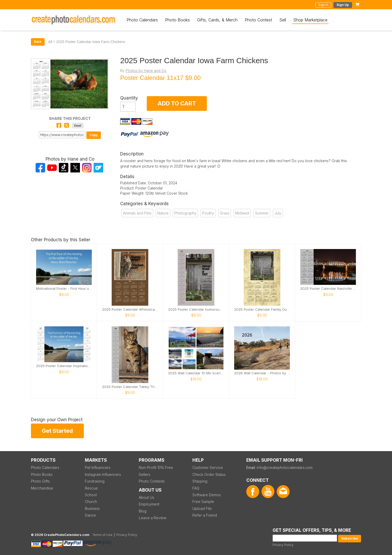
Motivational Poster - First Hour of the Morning (64, 289)
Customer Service (208, 467)
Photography (185, 213)
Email (78, 126)
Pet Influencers (98, 467)
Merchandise (42, 488)
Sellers (145, 474)
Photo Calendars (142, 20)
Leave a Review (153, 518)
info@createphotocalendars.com (285, 467)
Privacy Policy (283, 545)
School (91, 495)
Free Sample (203, 502)
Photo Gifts (40, 481)
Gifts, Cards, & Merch (217, 20)
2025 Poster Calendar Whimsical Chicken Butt (130, 309)
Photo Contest (258, 20)
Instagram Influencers (103, 474)
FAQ (196, 488)
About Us (146, 497)
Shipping (200, 481)
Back (38, 42)
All (50, 42)
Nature (163, 213)
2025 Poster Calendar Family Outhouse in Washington (262, 309)
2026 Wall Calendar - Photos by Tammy (262, 373)
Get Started (57, 431)
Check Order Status (209, 474)
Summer (262, 213)
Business (92, 508)
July (278, 213)
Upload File (202, 508)
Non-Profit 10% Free (156, 467)
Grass (225, 213)
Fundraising (95, 481)
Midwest (242, 213)
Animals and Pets (137, 213)
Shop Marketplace (310, 20)
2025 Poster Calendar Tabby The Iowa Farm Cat (130, 387)
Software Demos (207, 495)
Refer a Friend (205, 515)
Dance (90, 515)
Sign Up (343, 5)
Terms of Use (102, 535)
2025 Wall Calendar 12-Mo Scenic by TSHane (196, 373)
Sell (283, 20)
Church (91, 502)
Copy (94, 135)
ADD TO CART (177, 103)
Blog (143, 511)
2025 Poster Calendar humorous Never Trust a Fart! (196, 309)
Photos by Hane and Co (146, 71)
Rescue (91, 488)
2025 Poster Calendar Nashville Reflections (328, 289)
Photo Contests (152, 481)
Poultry (208, 213)
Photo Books (177, 20)
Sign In (323, 5)
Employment (149, 504)
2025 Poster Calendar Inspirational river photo (64, 366)
